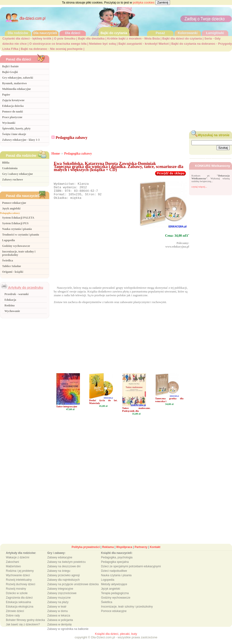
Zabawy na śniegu (59, 576)
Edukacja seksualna (19, 607)
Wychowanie (12, 311)
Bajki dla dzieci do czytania (182, 38)
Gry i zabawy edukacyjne (17, 174)
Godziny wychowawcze (16, 246)
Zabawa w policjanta (60, 625)
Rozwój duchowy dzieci (21, 589)
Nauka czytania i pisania (17, 229)
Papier (6, 95)
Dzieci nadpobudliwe (114, 576)
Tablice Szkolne (12, 266)
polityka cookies (144, 2)
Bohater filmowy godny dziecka (25, 625)
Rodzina (10, 305)
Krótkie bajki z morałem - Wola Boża (133, 38)
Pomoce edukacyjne (14, 203)
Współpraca (124, 552)
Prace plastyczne (12, 117)
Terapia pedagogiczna (115, 598)
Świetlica (8, 260)
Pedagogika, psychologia (117, 562)
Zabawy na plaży (58, 607)
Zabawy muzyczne (59, 603)
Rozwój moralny (16, 594)
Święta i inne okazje (14, 134)
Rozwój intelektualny (19, 585)
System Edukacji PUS (15, 223)
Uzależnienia (10, 168)
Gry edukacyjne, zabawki (18, 78)
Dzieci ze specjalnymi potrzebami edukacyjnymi (131, 571)
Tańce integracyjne (67, 411)
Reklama (108, 552)
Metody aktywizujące (114, 589)
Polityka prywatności (86, 552)
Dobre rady (13, 620)
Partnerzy (141, 552)
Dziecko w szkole (17, 598)
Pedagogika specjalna (115, 567)
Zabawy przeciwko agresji (63, 580)
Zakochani (12, 567)
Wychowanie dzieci (18, 580)
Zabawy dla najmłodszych (63, 585)
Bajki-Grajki (10, 72)
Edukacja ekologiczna (20, 612)
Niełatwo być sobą (102, 44)
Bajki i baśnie (10, 66)
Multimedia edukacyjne (17, 89)
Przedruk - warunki (17, 294)
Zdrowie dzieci (15, 616)
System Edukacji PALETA (18, 218)
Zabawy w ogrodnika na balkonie (68, 634)
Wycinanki (9, 123)
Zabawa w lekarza (59, 620)
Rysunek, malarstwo (14, 83)
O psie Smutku (65, 38)
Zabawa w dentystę (59, 629)
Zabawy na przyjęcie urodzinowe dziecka (73, 589)
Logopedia (8, 240)
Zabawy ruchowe (12, 180)
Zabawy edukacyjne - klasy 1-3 (21, 140)
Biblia (6, 163)
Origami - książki (13, 272)
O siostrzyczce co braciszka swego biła (58, 44)
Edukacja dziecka (13, 106)
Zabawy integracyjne (60, 594)
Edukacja (10, 300)
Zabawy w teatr (57, 612)
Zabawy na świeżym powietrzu (66, 567)
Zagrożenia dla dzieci (19, 603)
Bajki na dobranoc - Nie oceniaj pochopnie (52, 49)
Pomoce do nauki (12, 112)
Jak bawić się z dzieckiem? (23, 629)
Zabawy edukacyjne (60, 562)
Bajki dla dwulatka (91, 38)
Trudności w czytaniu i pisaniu (21, 235)
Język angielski (11, 208)
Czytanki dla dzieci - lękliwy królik (27, 38)
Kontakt (155, 552)
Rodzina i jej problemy (20, 576)
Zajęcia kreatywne (13, 100)
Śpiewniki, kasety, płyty (16, 128)
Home (56, 154)
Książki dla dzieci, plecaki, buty (116, 639)
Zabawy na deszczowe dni (64, 571)
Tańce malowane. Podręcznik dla (136, 414)
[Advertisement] (142, 90)
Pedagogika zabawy (10, 213)
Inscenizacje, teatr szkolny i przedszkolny (127, 612)
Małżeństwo (13, 571)
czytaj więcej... (199, 187)
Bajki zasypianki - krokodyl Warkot (143, 44)
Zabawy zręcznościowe (62, 598)
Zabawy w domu (57, 616)
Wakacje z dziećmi (18, 562)
